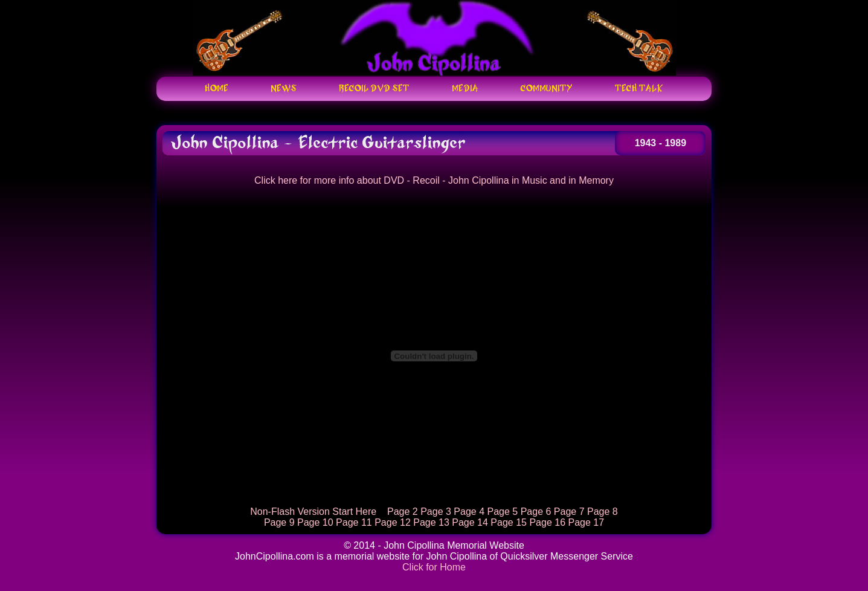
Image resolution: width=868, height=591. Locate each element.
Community (547, 89)
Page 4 (469, 512)
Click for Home (434, 567)
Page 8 (603, 512)
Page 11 (354, 522)
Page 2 (403, 512)
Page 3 (436, 512)
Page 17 (586, 522)
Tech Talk (639, 89)
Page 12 (393, 522)
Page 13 (431, 522)
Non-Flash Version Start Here (313, 512)
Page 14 (470, 522)
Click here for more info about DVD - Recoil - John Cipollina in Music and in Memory (434, 180)
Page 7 (569, 512)
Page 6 (536, 512)
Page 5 (503, 512)
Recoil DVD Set (374, 89)
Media (465, 89)
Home (217, 89)
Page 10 (315, 522)
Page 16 (547, 522)
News (284, 89)
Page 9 (279, 522)
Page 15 (509, 522)
